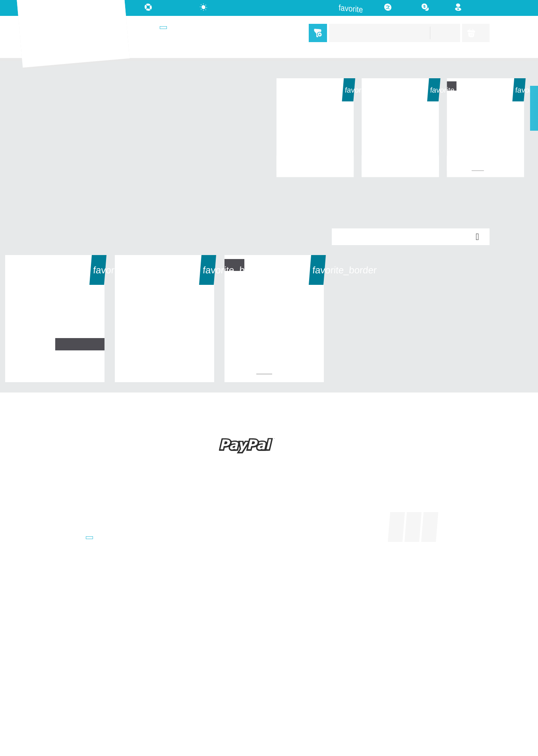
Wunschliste (292, 550)
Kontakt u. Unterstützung (84, 678)
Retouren (61, 666)
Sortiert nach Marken (77, 527)
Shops (154, 28)
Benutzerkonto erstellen (309, 539)
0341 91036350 (187, 549)
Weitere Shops (69, 539)
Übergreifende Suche (78, 550)
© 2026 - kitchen (269, 720)
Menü (316, 33)
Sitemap (60, 689)
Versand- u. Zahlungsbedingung (93, 610)
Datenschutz (67, 644)
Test (315, 162)
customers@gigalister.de (202, 538)
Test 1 (486, 162)
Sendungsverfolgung (304, 516)
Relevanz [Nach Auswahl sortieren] (411, 237)
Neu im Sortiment (72, 516)
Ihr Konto (293, 492)
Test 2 (400, 162)
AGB (54, 632)
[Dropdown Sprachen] (396, 8)
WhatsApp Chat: (190, 618)
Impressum (64, 655)
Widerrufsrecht (70, 621)
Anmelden (288, 527)
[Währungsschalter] (432, 8)
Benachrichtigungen (303, 562)
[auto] (214, 8)
